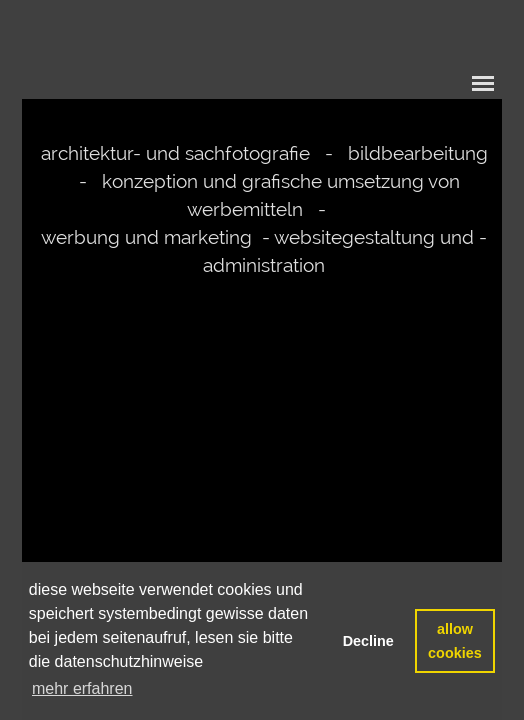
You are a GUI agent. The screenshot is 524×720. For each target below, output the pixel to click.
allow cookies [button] (455, 641)
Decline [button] (368, 641)
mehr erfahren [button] (82, 688)
